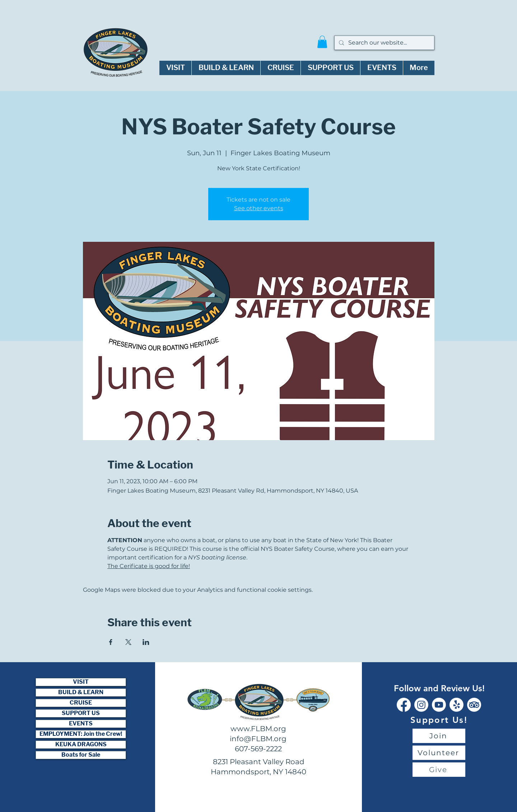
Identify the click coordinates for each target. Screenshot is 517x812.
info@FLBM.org (258, 739)
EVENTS (81, 724)
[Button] (313, 699)
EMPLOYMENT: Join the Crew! (81, 734)
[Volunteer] (439, 753)
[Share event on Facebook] (111, 642)
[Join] (439, 736)
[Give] (439, 770)
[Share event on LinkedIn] (146, 642)
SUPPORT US (81, 713)
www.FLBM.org (258, 729)
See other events (259, 208)
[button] (322, 42)
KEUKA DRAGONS (81, 744)
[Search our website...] (384, 43)
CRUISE (81, 703)
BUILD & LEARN (81, 692)
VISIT (81, 682)
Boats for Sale (81, 755)
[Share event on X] (128, 642)
